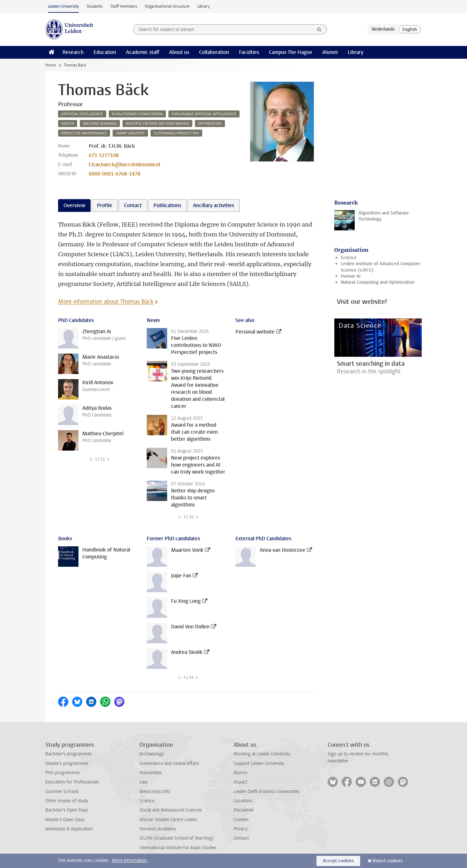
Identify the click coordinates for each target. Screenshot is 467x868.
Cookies (241, 820)
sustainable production (176, 133)
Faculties (249, 52)
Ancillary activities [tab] (214, 205)
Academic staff (143, 52)
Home (50, 65)
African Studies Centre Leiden (168, 820)
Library (203, 6)
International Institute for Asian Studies (178, 848)
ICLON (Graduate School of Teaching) (177, 838)
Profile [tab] (105, 205)
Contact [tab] (133, 205)
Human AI (351, 276)
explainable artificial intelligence (204, 114)
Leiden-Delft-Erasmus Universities (266, 792)
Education (105, 52)
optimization (210, 124)
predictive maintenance (84, 133)
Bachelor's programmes (68, 754)
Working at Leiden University (262, 754)
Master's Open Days (65, 820)
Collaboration (214, 52)
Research (73, 52)
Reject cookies (388, 861)
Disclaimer (244, 810)
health (68, 124)
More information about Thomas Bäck (106, 302)
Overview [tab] (74, 205)
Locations (243, 801)
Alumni (330, 52)
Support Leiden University (259, 763)
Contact (241, 838)
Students (95, 6)
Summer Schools (62, 792)
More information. (130, 861)
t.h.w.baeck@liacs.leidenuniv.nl (124, 165)
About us (179, 52)
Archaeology (152, 754)
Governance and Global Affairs (169, 763)
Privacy (241, 829)
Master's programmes (67, 763)
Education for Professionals (72, 782)
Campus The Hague (291, 52)
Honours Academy (158, 829)
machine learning (100, 124)
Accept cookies (338, 861)
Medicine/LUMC (155, 792)
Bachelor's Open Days (67, 810)
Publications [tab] (167, 205)
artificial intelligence (82, 114)
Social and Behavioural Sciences (171, 810)
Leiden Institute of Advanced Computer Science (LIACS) (380, 267)
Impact (240, 782)
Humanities (150, 773)
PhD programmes (63, 773)
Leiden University (63, 6)
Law (144, 782)
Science (349, 258)
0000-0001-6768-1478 (115, 174)
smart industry (130, 133)
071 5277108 (104, 155)
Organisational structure (167, 6)
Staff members (124, 6)
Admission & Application (69, 829)
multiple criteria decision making (157, 124)
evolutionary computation (137, 114)
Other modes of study (67, 801)
